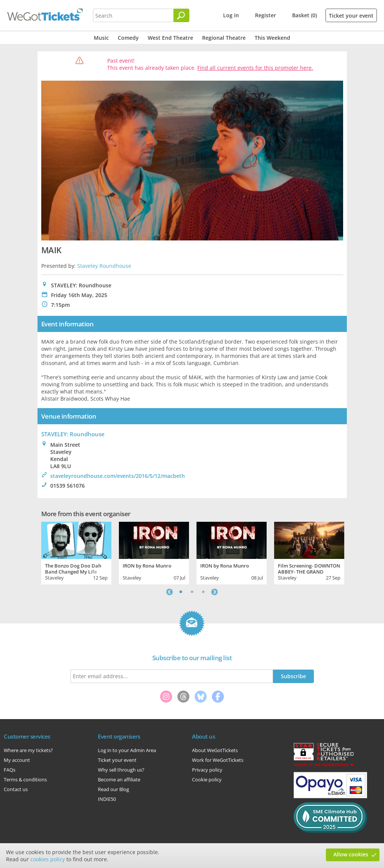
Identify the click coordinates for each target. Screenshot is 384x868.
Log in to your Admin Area (127, 750)
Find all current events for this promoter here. (255, 68)
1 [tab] (181, 592)
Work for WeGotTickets (218, 760)
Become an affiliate (119, 779)
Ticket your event (351, 16)
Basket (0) (304, 15)
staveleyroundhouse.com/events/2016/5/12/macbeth (118, 476)
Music (101, 38)
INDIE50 (107, 799)
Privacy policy (207, 770)
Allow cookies (351, 854)
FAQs (10, 770)
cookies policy (48, 859)
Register (265, 15)
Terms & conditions (25, 779)
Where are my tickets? (28, 750)
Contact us (16, 789)
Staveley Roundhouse (104, 266)
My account (17, 760)
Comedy (128, 38)
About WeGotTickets (215, 750)
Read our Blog (113, 789)
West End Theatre (170, 38)
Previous (169, 592)
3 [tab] (203, 592)
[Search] (181, 15)
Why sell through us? (121, 770)
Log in (231, 15)
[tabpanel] (76, 552)
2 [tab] (192, 592)
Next (214, 592)
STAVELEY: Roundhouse (73, 434)
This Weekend (272, 38)
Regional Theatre (224, 38)
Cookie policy (207, 779)
